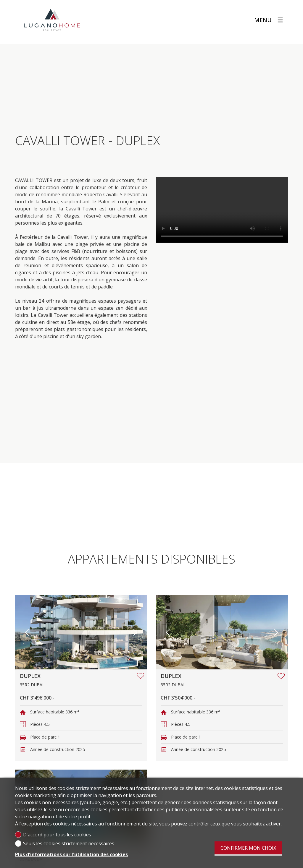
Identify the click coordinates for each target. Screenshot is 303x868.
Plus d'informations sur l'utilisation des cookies (71, 854)
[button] (27, 632)
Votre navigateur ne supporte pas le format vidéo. (222, 210)
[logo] (52, 20)
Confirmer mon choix (248, 848)
